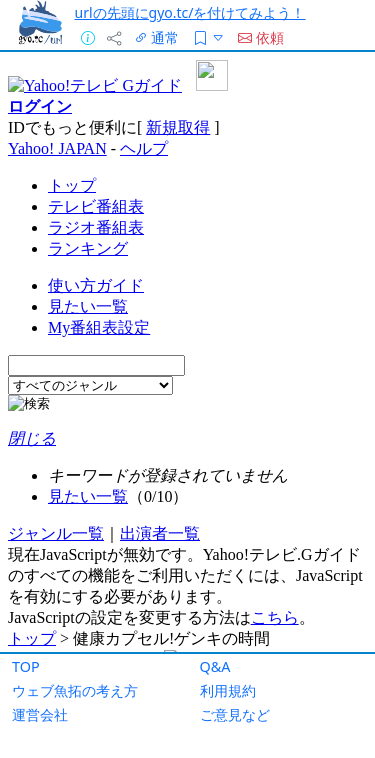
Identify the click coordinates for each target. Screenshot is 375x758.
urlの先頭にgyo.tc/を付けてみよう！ (190, 12)
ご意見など (235, 714)
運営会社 (40, 714)
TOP (26, 666)
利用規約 (228, 690)
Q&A (215, 666)
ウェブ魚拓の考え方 (75, 690)
